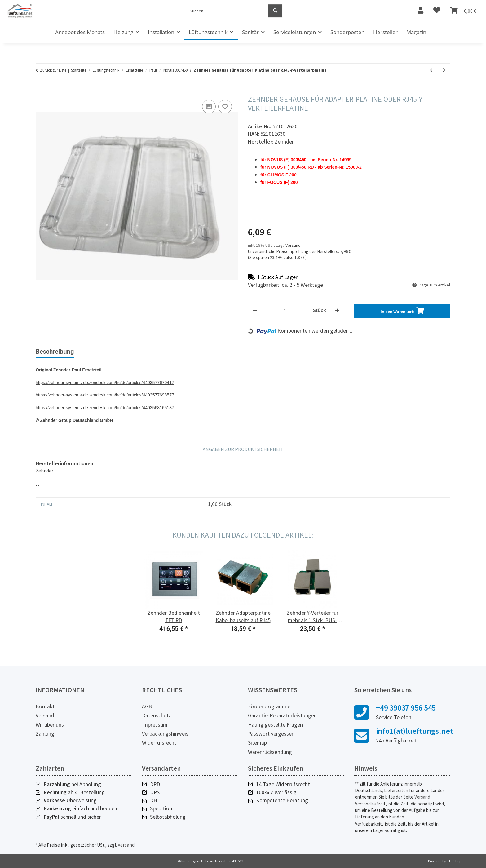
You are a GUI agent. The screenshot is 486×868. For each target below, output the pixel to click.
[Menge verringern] (255, 310)
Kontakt (45, 706)
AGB (147, 706)
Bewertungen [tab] (102, 352)
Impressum (155, 725)
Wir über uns (50, 725)
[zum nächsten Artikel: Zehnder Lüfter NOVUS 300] (444, 70)
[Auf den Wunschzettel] (225, 107)
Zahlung (45, 734)
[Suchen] (227, 11)
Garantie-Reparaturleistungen (282, 715)
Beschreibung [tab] (55, 352)
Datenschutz (157, 715)
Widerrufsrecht (159, 743)
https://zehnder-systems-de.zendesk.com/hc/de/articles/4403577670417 (105, 383)
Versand (293, 245)
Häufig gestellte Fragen (275, 725)
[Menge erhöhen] (337, 310)
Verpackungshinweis (165, 734)
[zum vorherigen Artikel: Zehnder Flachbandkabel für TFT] (431, 70)
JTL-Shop (454, 861)
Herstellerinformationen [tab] (164, 352)
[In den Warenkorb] (41, 91)
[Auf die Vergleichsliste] (209, 107)
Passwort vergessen (271, 734)
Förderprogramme (269, 706)
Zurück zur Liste (53, 70)
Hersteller (385, 32)
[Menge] (285, 310)
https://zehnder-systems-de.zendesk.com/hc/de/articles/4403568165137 (105, 408)
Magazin (416, 32)
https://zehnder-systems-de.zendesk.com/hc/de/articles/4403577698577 (105, 395)
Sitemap (257, 743)
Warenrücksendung (270, 752)
